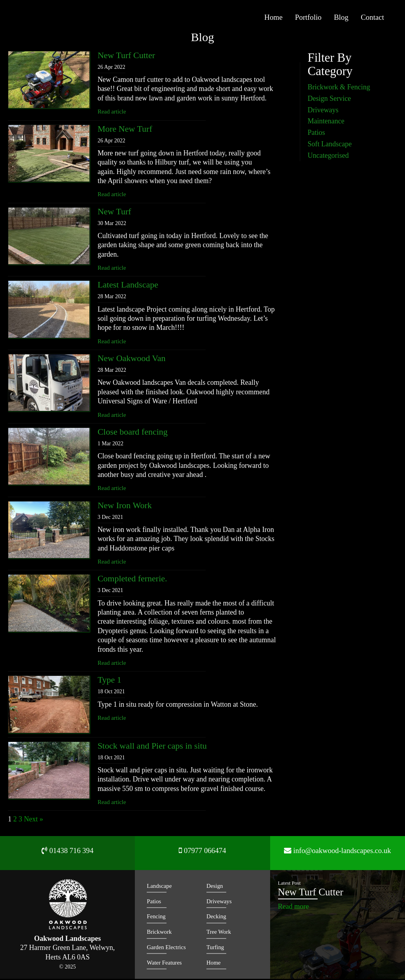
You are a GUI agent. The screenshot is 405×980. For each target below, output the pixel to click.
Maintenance (326, 123)
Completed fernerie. (132, 580)
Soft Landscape (330, 145)
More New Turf (125, 130)
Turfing (215, 948)
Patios (316, 134)
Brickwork (159, 933)
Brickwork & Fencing (339, 88)
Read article (112, 113)
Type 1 (110, 681)
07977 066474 (202, 854)
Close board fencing (133, 433)
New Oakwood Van (132, 359)
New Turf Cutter (126, 56)
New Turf (114, 213)
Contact (373, 18)
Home (284, 18)
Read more (293, 908)
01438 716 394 (67, 854)
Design (215, 887)
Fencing (156, 918)
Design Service (329, 100)
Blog (345, 18)
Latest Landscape (128, 286)
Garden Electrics (167, 948)
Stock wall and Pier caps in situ (152, 747)
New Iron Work (125, 506)
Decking (217, 918)
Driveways (323, 111)
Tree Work (219, 933)
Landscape (159, 887)
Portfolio (315, 18)
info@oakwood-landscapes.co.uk (338, 854)
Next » (34, 821)
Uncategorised (328, 157)
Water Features (165, 964)
